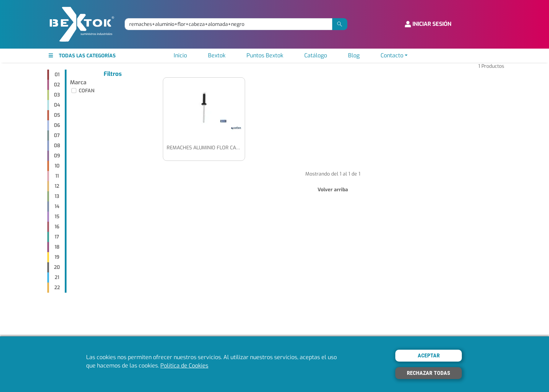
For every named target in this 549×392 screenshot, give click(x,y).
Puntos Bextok (265, 55)
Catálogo (316, 55)
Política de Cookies (184, 366)
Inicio (180, 55)
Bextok (217, 55)
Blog (354, 55)
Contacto (392, 55)
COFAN (87, 91)
